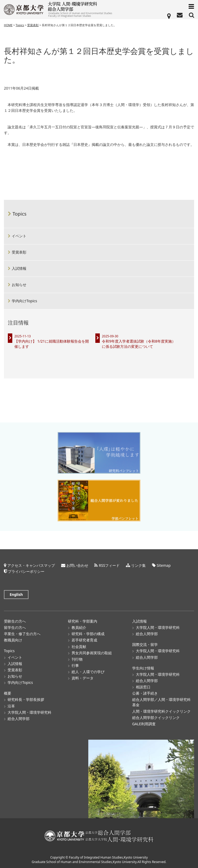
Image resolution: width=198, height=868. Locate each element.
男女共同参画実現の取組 (92, 653)
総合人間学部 (19, 719)
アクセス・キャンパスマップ (31, 565)
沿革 (11, 706)
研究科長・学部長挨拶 (26, 699)
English (16, 594)
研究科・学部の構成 (88, 634)
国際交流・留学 (145, 644)
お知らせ (19, 285)
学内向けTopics (24, 301)
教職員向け (13, 640)
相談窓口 (143, 687)
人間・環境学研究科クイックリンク (161, 711)
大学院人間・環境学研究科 (30, 712)
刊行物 (77, 659)
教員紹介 (79, 627)
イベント (19, 236)
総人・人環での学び (88, 672)
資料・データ (83, 678)
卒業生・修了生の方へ (22, 634)
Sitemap (164, 565)
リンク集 (138, 565)
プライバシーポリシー (26, 571)
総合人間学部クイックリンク (156, 718)
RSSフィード (109, 565)
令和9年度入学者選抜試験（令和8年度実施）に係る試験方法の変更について (139, 344)
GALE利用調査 (144, 724)
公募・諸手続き (145, 693)
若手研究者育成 (84, 640)
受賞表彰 (19, 252)
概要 (8, 693)
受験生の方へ (15, 621)
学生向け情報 (143, 668)
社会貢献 (79, 647)
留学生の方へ (15, 627)
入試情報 (19, 268)
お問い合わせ (77, 565)
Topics (19, 214)
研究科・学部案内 (83, 621)
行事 (75, 665)
